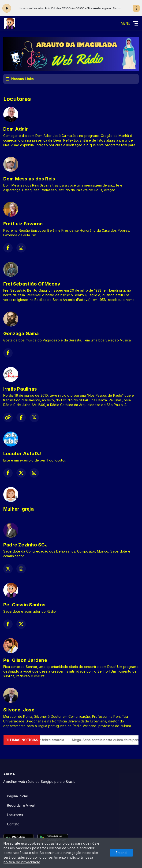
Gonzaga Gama (21, 333)
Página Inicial (17, 796)
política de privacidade (22, 862)
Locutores (15, 815)
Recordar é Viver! (21, 805)
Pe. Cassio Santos (24, 605)
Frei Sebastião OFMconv (32, 284)
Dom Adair (16, 129)
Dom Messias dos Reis (29, 179)
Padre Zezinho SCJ (26, 545)
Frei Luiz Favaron (23, 224)
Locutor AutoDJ (22, 454)
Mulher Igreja (19, 509)
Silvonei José (19, 710)
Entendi (121, 853)
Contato (13, 824)
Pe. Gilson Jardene (25, 660)
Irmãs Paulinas (20, 389)
